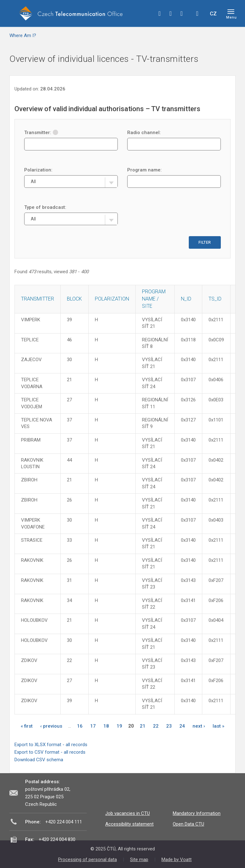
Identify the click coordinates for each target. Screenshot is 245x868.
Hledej (197, 14)
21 (143, 726)
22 (156, 726)
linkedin (182, 14)
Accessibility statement (129, 824)
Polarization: (38, 170)
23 (169, 726)
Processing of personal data (87, 860)
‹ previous (51, 726)
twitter (171, 14)
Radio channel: (144, 133)
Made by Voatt (177, 860)
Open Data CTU (188, 824)
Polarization (112, 299)
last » (218, 726)
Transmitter (38, 299)
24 (182, 726)
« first (27, 726)
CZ (213, 14)
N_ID (186, 299)
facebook (160, 14)
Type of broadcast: (45, 207)
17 (93, 726)
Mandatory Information (197, 813)
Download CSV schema (39, 760)
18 (106, 726)
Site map (139, 860)
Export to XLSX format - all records (51, 745)
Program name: (144, 170)
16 (80, 726)
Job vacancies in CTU (128, 813)
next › (199, 726)
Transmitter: (41, 133)
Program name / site (154, 299)
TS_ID (215, 299)
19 (119, 726)
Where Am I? (23, 35)
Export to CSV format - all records (50, 752)
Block (74, 299)
